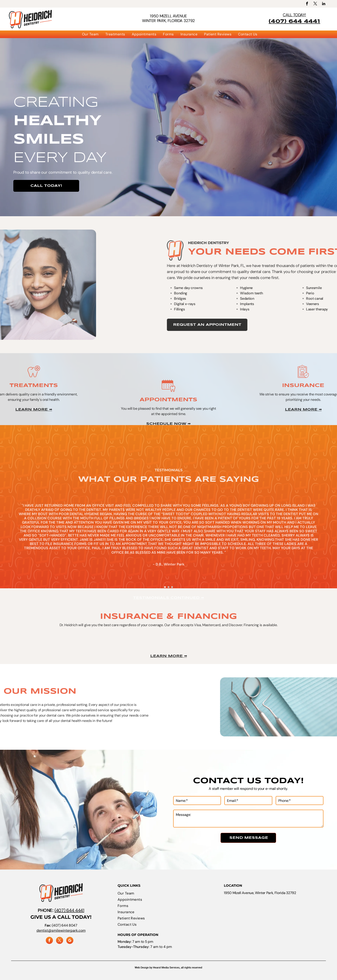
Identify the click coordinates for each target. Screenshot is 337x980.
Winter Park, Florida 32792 (168, 21)
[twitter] (315, 4)
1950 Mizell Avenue (168, 16)
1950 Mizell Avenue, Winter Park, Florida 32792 (260, 893)
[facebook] (307, 4)
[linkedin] (324, 4)
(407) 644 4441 (69, 910)
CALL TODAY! (294, 15)
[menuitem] (90, 34)
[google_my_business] (70, 941)
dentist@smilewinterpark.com (61, 930)
